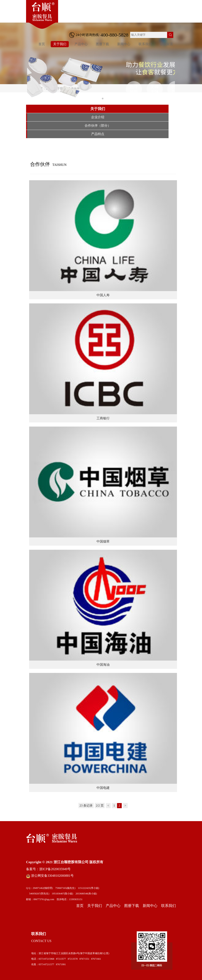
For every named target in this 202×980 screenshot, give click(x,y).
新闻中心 (124, 44)
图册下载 (102, 44)
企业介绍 (98, 117)
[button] (99, 99)
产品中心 (81, 44)
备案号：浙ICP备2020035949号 (48, 869)
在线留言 (166, 44)
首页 (42, 44)
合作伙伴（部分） (98, 126)
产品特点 (98, 134)
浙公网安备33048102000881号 (50, 876)
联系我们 (145, 44)
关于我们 (60, 44)
